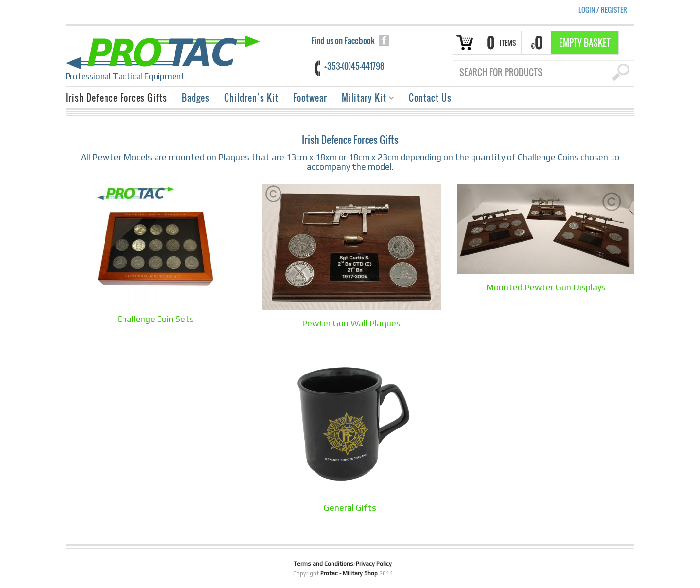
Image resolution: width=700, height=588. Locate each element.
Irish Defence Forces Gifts (116, 98)
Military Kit (364, 99)
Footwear (310, 98)
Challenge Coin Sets (156, 319)
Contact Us (430, 98)
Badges (196, 98)
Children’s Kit (251, 98)
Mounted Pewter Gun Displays (546, 287)
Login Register (603, 9)
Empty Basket (585, 43)
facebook (384, 40)
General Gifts (350, 508)
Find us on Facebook (343, 41)
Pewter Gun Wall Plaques (351, 323)
